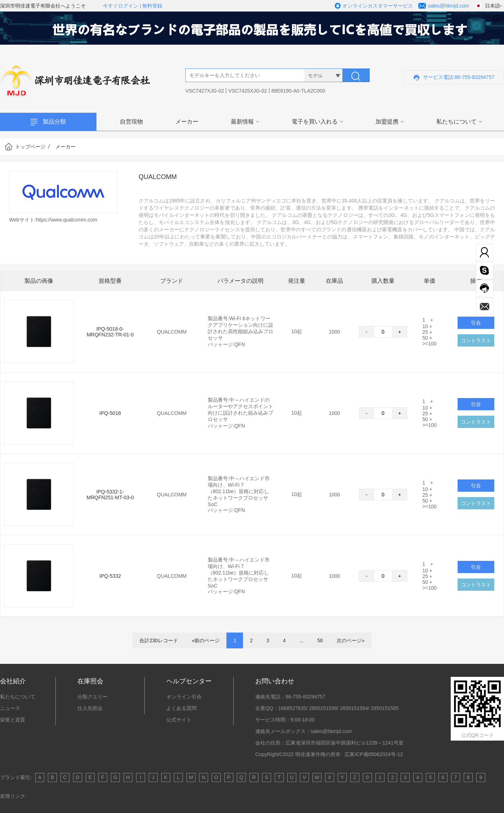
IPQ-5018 (110, 413)
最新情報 (242, 122)
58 (320, 640)
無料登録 (152, 6)
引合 (476, 404)
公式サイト (179, 720)
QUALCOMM (172, 332)
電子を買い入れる (315, 122)
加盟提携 (387, 122)
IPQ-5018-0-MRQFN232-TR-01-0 (110, 332)
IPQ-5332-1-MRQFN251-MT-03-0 (110, 495)
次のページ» (351, 640)
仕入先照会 (90, 708)
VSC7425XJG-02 (247, 91)
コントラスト (476, 340)
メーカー (187, 122)
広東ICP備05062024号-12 (374, 754)
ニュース (10, 708)
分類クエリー (93, 697)
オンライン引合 (184, 697)
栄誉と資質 (13, 720)
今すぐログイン (121, 6)
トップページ (30, 147)
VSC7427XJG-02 (205, 91)
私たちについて (456, 122)
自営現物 (131, 122)
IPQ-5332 (110, 576)
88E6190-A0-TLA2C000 (298, 91)
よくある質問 (181, 708)
